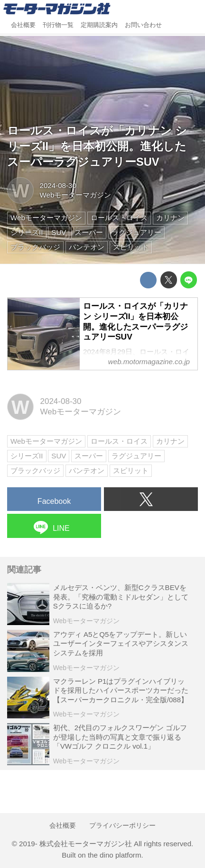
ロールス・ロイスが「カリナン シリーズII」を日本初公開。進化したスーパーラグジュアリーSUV (97, 146)
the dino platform (115, 855)
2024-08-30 (58, 185)
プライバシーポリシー (122, 825)
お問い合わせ (143, 25)
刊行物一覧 (58, 25)
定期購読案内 (99, 25)
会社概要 (23, 25)
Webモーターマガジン (76, 195)
